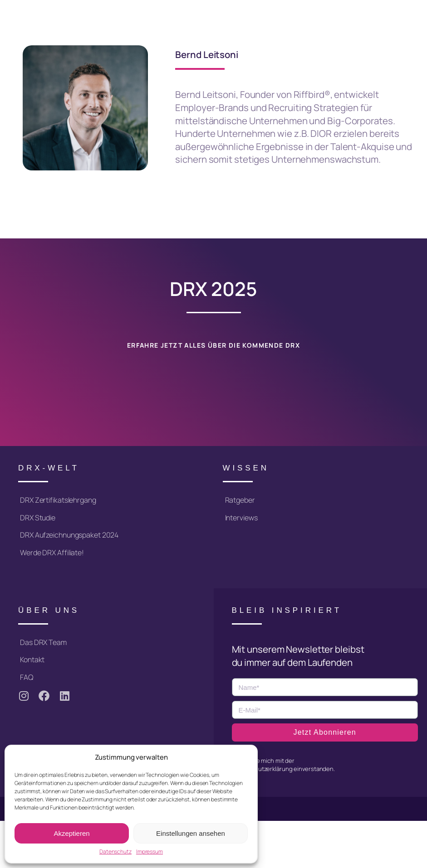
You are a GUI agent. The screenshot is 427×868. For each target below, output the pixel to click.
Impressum (150, 852)
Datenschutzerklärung (262, 769)
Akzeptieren (71, 833)
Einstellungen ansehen (191, 833)
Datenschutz (115, 852)
